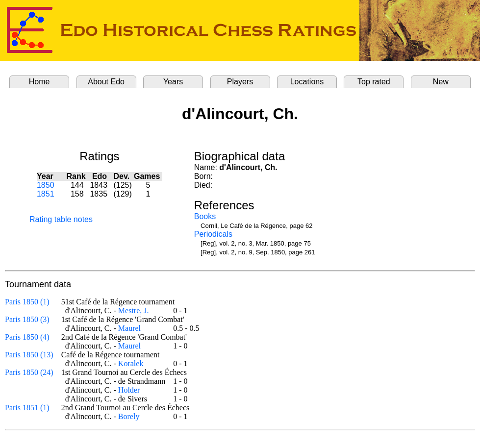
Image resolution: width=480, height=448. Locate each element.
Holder (129, 390)
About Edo (106, 82)
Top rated (374, 82)
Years (173, 82)
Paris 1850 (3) (27, 319)
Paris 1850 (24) (29, 372)
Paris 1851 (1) (27, 408)
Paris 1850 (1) (27, 302)
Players (240, 82)
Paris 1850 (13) (29, 355)
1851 (46, 194)
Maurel (129, 328)
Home (39, 82)
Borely (129, 416)
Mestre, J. (134, 311)
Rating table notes (61, 219)
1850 (46, 185)
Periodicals (213, 234)
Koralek (131, 363)
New (441, 82)
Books (205, 216)
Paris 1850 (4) (27, 337)
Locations (307, 82)
